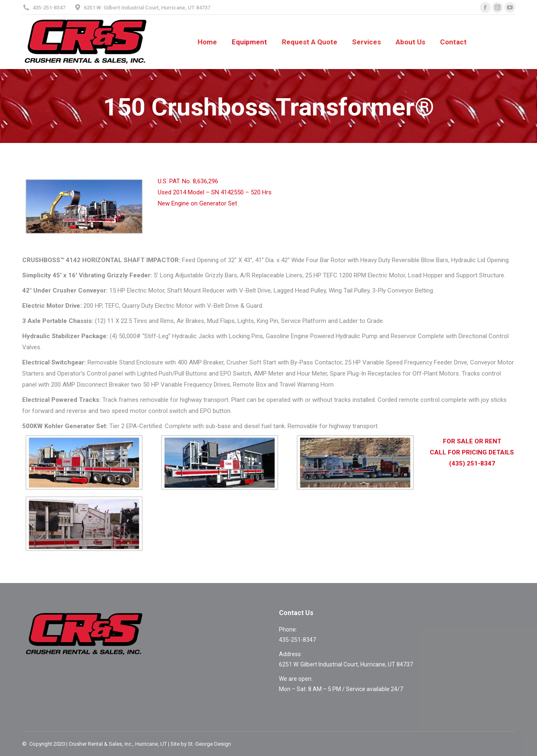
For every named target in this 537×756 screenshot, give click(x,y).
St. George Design (209, 744)
